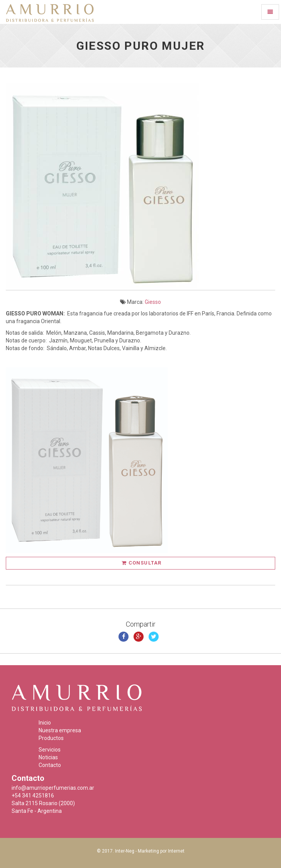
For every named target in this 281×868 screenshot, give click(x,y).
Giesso (153, 302)
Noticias (48, 757)
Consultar (141, 563)
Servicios (50, 750)
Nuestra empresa (60, 730)
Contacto (50, 765)
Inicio (45, 723)
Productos (51, 738)
